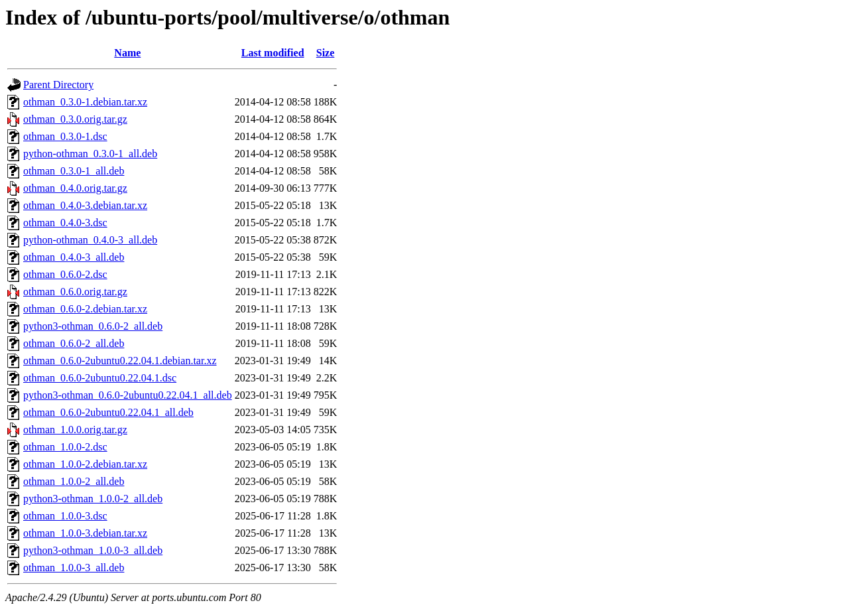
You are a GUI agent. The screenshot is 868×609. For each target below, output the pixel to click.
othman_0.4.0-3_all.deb (74, 257)
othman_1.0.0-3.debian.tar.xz (85, 533)
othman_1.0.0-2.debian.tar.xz (85, 464)
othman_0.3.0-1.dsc (65, 136)
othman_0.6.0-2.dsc (65, 274)
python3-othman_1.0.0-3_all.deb (93, 550)
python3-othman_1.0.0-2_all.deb (93, 499)
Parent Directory (58, 85)
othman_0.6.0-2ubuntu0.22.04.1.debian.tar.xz (120, 361)
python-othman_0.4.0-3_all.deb (90, 240)
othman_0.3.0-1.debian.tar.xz (85, 102)
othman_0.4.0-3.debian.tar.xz (85, 205)
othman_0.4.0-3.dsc (65, 223)
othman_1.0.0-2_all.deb (74, 481)
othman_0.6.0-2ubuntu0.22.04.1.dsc (100, 378)
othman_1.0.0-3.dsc (65, 516)
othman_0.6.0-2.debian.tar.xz (85, 309)
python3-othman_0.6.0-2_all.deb (93, 326)
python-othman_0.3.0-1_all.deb (90, 154)
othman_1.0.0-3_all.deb (74, 568)
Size (326, 53)
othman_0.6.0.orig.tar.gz (75, 292)
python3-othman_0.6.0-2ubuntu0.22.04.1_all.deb (128, 395)
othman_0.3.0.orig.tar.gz (75, 119)
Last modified (273, 53)
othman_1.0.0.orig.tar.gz (75, 430)
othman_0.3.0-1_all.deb (74, 171)
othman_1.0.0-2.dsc (65, 447)
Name (127, 53)
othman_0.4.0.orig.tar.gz (75, 188)
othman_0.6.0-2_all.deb (74, 343)
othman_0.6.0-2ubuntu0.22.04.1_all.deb (108, 412)
